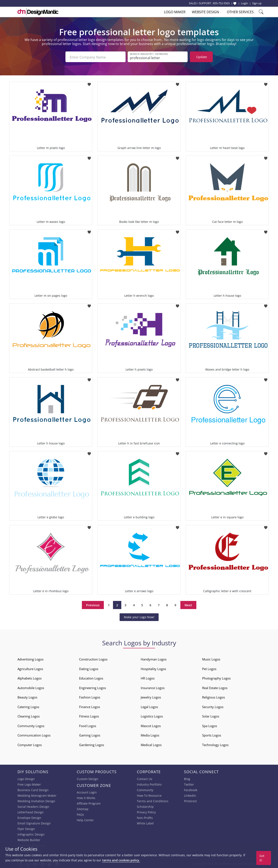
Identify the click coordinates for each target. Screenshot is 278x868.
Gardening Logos (92, 744)
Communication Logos (34, 735)
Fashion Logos (90, 697)
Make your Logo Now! (139, 617)
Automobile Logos (31, 687)
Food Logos (88, 725)
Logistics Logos (152, 716)
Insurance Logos (153, 687)
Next (188, 604)
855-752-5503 (221, 3)
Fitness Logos (89, 716)
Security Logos (213, 706)
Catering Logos (28, 706)
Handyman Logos (154, 659)
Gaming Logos (90, 735)
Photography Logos (216, 678)
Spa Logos (210, 725)
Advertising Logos (30, 659)
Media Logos (150, 735)
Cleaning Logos (29, 716)
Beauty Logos (27, 697)
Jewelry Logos (151, 697)
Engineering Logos (93, 687)
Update (201, 57)
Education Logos (91, 678)
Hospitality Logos (153, 668)
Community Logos (31, 725)
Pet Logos (209, 668)
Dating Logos (89, 668)
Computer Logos (30, 744)
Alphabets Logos (30, 678)
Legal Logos (149, 706)
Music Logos (211, 659)
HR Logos (148, 678)
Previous (93, 604)
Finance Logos (90, 706)
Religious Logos (214, 697)
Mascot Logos (151, 725)
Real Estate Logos (215, 687)
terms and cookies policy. (121, 860)
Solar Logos (211, 716)
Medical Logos (151, 744)
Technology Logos (215, 744)
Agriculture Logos (30, 668)
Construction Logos (93, 659)
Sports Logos (212, 735)
